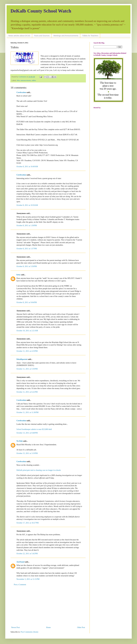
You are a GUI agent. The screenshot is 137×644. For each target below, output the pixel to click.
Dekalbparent (22, 359)
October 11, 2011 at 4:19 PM (27, 351)
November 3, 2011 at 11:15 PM (28, 579)
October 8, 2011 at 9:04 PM (27, 302)
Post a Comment (20, 585)
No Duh (19, 441)
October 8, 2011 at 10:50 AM (27, 205)
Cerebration (21, 92)
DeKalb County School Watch (41, 11)
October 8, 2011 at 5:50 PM (27, 266)
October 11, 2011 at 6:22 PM (27, 392)
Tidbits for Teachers (90, 36)
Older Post (81, 627)
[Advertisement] (48, 606)
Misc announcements (24, 80)
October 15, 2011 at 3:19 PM (27, 453)
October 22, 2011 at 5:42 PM (27, 554)
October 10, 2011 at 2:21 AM (27, 331)
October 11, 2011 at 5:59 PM (27, 369)
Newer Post (15, 627)
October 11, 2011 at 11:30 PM (27, 412)
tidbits (34, 80)
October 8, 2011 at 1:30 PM (27, 226)
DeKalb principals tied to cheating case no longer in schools (39, 470)
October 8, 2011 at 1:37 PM (27, 249)
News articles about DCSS (19, 36)
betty (18, 275)
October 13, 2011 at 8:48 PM (27, 433)
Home (48, 627)
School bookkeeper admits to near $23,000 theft (34, 429)
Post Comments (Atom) (29, 632)
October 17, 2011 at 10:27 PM (28, 523)
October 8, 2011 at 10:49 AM (27, 167)
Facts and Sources (42, 36)
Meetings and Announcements (66, 36)
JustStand (20, 562)
